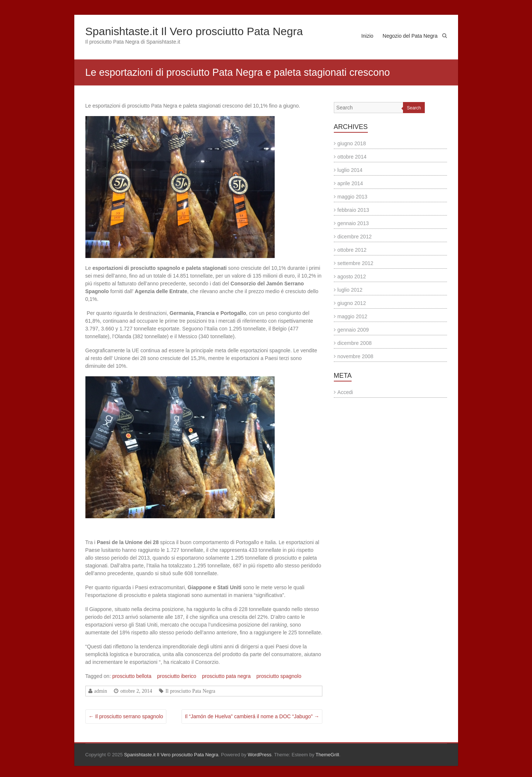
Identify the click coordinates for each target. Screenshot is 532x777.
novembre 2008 (355, 356)
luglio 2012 (350, 290)
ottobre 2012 (352, 250)
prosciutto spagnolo (279, 676)
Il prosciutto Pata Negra (190, 691)
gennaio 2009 (353, 330)
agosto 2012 (352, 276)
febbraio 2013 (353, 210)
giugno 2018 (352, 143)
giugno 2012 (352, 303)
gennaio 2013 (353, 223)
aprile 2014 (350, 183)
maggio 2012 (353, 316)
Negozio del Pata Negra (410, 36)
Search (414, 108)
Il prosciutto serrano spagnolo (126, 716)
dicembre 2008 (355, 343)
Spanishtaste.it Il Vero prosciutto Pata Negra (194, 31)
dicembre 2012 (355, 237)
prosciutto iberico (177, 676)
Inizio (367, 36)
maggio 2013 (353, 197)
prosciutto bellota (132, 676)
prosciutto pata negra (226, 676)
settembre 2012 (355, 263)
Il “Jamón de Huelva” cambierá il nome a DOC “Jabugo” (252, 716)
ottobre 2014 (352, 157)
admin (101, 691)
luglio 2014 (350, 170)
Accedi (345, 392)
